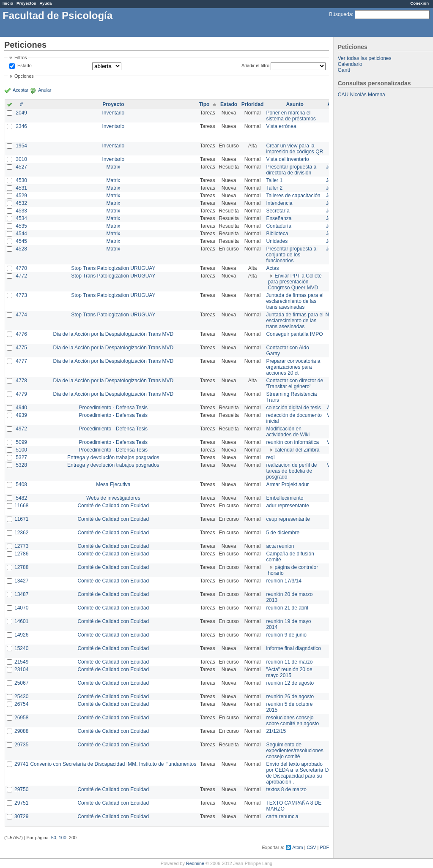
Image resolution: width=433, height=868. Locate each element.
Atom (297, 847)
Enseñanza (279, 218)
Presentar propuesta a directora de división (291, 170)
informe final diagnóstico (293, 648)
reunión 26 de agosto (290, 697)
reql (270, 457)
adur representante (287, 506)
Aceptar (21, 90)
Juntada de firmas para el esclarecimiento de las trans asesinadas (295, 301)
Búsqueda (340, 14)
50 (54, 838)
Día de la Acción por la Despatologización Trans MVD (113, 334)
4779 (21, 394)
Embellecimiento (285, 498)
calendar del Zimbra (297, 450)
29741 (21, 764)
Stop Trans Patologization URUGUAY (113, 268)
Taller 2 (274, 188)
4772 (21, 276)
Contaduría (278, 226)
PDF (324, 847)
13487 (21, 594)
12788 (21, 567)
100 (63, 838)
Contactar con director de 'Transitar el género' (295, 384)
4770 (21, 268)
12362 (21, 533)
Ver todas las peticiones (365, 58)
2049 (21, 113)
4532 (21, 203)
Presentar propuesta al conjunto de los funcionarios (292, 255)
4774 (21, 315)
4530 (21, 180)
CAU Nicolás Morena (362, 95)
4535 (21, 226)
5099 (21, 442)
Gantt (344, 70)
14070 (21, 608)
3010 (21, 159)
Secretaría (278, 211)
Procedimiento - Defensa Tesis (114, 408)
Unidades (277, 241)
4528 (21, 249)
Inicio (8, 3)
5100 (21, 450)
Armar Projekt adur (287, 484)
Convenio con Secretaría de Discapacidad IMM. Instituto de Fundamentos (113, 764)
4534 (21, 218)
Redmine (195, 863)
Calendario (350, 64)
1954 (21, 146)
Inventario (113, 113)
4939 (21, 415)
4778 (21, 381)
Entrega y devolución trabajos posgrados (113, 457)
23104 (21, 669)
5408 (21, 484)
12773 (21, 546)
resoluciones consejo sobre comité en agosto (292, 721)
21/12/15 (276, 731)
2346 (21, 126)
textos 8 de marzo (286, 789)
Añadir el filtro (255, 65)
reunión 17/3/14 (284, 581)
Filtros (21, 57)
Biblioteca (277, 234)
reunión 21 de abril (287, 608)
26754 (21, 704)
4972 (21, 429)
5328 (21, 465)
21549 (21, 662)
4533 (21, 211)
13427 (21, 581)
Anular (45, 90)
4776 (21, 334)
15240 (21, 648)
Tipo (204, 104)
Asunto (295, 104)
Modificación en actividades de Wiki (288, 432)
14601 (21, 621)
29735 (21, 745)
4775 (21, 348)
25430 (21, 697)
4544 (21, 234)
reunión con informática (292, 442)
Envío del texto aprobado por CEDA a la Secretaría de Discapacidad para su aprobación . (295, 773)
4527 (21, 167)
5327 (21, 457)
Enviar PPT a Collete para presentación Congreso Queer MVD (295, 282)
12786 (21, 554)
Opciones (24, 76)
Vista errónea (281, 126)
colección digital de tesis (293, 408)
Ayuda (45, 3)
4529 (21, 196)
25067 (21, 683)
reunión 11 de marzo (289, 662)
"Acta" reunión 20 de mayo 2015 (289, 672)
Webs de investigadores (113, 498)
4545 (21, 241)
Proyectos (26, 3)
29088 (21, 731)
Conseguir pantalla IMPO (294, 334)
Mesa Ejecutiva (113, 484)
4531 (21, 188)
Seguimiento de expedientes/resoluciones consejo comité (295, 751)
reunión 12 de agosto (290, 683)
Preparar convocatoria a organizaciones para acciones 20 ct (293, 367)
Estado (25, 65)
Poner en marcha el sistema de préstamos (291, 116)
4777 (21, 361)
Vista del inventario (287, 159)
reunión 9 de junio (286, 635)
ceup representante (288, 519)
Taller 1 (274, 180)
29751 (21, 803)
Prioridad (253, 104)
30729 (21, 816)
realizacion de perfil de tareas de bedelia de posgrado (291, 471)
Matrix (113, 167)
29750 (21, 789)
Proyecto (113, 104)
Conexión (419, 3)
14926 (21, 635)
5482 (21, 498)
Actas (272, 268)
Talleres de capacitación (293, 196)
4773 (21, 295)
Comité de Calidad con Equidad (113, 506)
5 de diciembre (283, 533)
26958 (21, 718)
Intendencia (279, 203)
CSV (311, 847)
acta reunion (280, 546)
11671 (21, 519)
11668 (21, 506)
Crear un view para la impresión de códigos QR (295, 149)
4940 (21, 408)
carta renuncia (282, 816)
